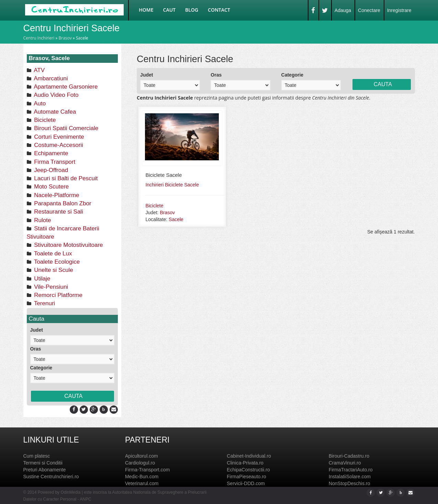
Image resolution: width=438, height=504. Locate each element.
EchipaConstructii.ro (248, 470)
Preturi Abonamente (45, 470)
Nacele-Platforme (56, 195)
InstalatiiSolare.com (350, 477)
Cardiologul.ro (140, 463)
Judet (37, 330)
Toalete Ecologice (56, 262)
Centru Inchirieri (39, 38)
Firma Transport (54, 162)
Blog (192, 10)
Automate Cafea (54, 112)
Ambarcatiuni (50, 78)
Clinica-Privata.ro (245, 463)
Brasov (65, 38)
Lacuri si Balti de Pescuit (65, 178)
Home (146, 10)
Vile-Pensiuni (50, 287)
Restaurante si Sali (58, 212)
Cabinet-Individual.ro (249, 456)
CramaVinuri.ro (345, 463)
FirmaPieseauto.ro (246, 477)
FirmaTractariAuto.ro (351, 470)
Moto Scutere (51, 187)
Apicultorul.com (142, 456)
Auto (39, 104)
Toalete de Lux (52, 254)
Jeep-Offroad (50, 170)
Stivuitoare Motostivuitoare (68, 245)
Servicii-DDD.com (246, 483)
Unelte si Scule (53, 270)
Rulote (42, 220)
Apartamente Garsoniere (65, 87)
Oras (36, 349)
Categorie (41, 368)
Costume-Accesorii (58, 145)
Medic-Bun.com (142, 477)
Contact (219, 10)
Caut (169, 10)
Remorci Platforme (58, 295)
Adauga (343, 10)
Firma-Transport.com (147, 470)
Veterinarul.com (142, 483)
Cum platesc (37, 456)
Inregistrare (399, 10)
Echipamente (50, 153)
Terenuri (44, 303)
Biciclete (44, 120)
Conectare (369, 10)
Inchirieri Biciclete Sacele (172, 185)
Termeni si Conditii (43, 463)
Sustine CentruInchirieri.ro (51, 477)
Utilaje (42, 279)
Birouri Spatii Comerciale (66, 128)
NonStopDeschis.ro (350, 483)
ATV (39, 70)
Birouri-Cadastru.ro (349, 456)
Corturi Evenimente (58, 137)
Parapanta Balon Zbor (62, 203)
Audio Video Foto (56, 95)
